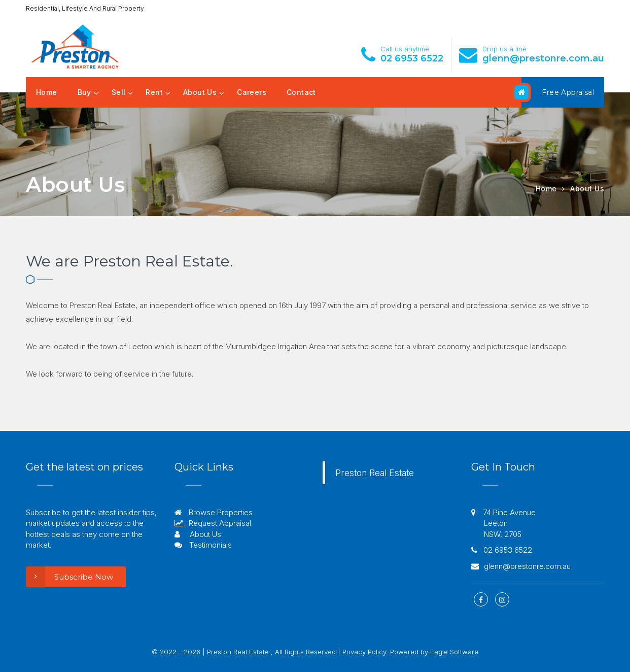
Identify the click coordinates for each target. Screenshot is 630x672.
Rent (154, 92)
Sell (119, 92)
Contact (301, 92)
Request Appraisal (213, 523)
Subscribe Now (69, 577)
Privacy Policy (364, 652)
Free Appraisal (558, 92)
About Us (200, 92)
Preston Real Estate (375, 473)
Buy (84, 92)
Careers (252, 92)
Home (47, 92)
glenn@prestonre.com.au (543, 58)
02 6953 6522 (412, 58)
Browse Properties (214, 512)
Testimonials (203, 545)
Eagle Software (454, 652)
